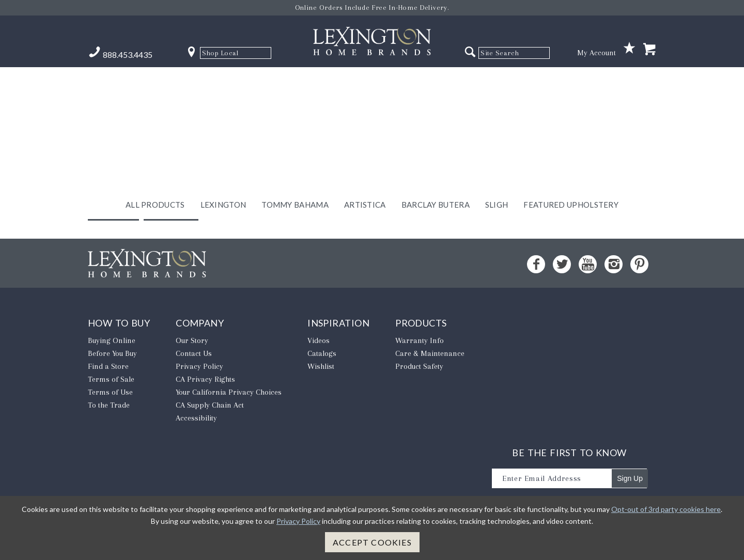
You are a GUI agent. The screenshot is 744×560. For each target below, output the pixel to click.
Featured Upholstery (571, 81)
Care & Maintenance (430, 360)
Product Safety (419, 372)
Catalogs (322, 360)
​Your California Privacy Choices (229, 398)
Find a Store (108, 372)
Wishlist (321, 372)
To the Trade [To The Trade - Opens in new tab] (109, 411)
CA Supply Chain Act (210, 411)
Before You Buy (112, 360)
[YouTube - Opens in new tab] (588, 270)
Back (113, 212)
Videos (319, 347)
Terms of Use (110, 398)
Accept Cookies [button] (372, 542)
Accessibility (196, 424)
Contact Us (194, 360)
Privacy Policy (199, 372)
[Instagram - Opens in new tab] (614, 270)
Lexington (223, 81)
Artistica (365, 81)
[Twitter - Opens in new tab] (562, 270)
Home (171, 212)
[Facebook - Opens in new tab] (536, 270)
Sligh (497, 81)
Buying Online (112, 347)
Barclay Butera (436, 81)
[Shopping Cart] (649, 50)
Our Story (192, 347)
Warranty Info (420, 347)
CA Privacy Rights (205, 385)
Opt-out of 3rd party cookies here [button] (666, 509)
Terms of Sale (111, 385)
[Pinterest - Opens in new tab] (639, 270)
